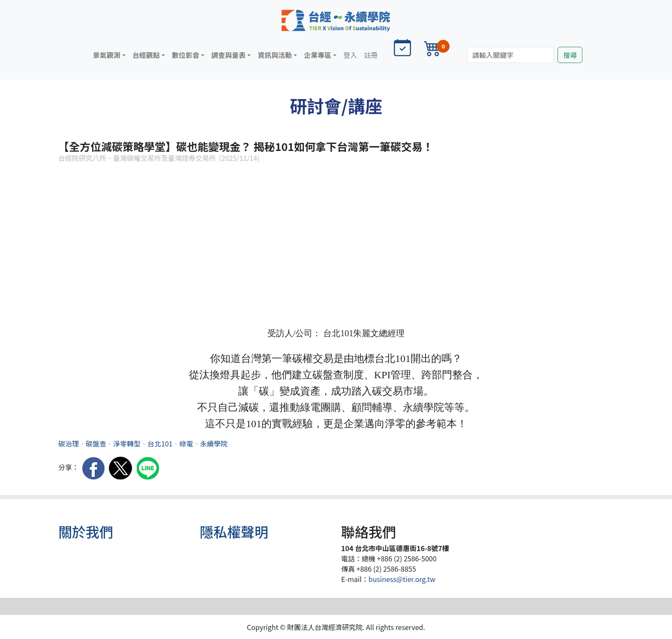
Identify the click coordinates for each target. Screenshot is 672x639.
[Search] (510, 55)
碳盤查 (96, 443)
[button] (109, 55)
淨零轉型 (127, 443)
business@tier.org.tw (402, 579)
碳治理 (69, 443)
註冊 (371, 55)
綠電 (186, 443)
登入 (350, 55)
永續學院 (214, 443)
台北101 (160, 443)
